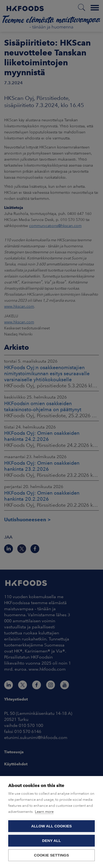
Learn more (44, 812)
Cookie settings (52, 855)
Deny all (51, 841)
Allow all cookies (51, 826)
